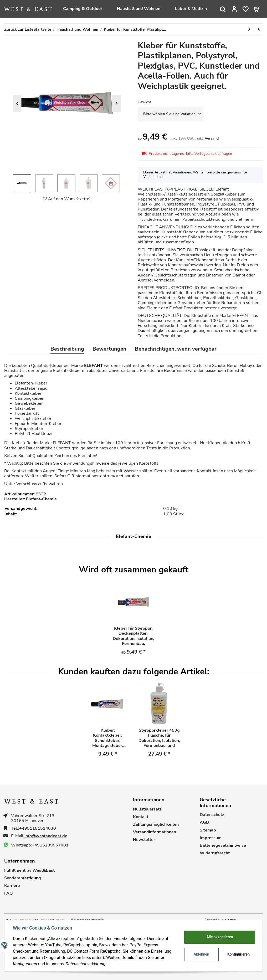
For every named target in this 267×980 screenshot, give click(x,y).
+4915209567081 (50, 845)
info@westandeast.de (46, 836)
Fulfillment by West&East (29, 871)
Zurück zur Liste (19, 29)
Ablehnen (201, 954)
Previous (17, 103)
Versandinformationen (155, 832)
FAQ (9, 893)
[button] (234, 9)
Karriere (12, 886)
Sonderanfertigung (23, 878)
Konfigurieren (238, 954)
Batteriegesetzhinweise (223, 846)
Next (117, 103)
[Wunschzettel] (246, 9)
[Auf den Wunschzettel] (67, 199)
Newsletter (144, 840)
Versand (212, 138)
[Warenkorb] (257, 9)
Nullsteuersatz (147, 809)
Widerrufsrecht (215, 853)
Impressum (211, 838)
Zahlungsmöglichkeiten (156, 825)
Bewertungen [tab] (109, 349)
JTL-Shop (229, 920)
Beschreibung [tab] (67, 349)
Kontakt (141, 817)
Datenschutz (212, 815)
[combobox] (171, 114)
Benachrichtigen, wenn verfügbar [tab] (176, 349)
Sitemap (208, 830)
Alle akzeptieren (220, 937)
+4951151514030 (38, 828)
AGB (204, 822)
